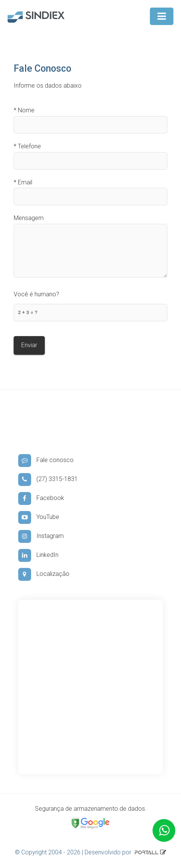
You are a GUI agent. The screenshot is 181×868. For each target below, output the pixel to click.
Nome (24, 110)
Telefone (27, 146)
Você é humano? (36, 294)
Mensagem (29, 218)
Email (23, 182)
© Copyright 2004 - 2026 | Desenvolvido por (87, 852)
